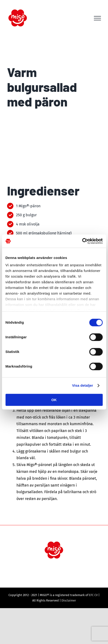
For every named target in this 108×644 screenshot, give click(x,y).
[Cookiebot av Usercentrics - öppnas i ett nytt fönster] (82, 241)
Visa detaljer (82, 385)
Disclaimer (69, 600)
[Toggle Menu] (97, 18)
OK (54, 400)
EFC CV (93, 595)
